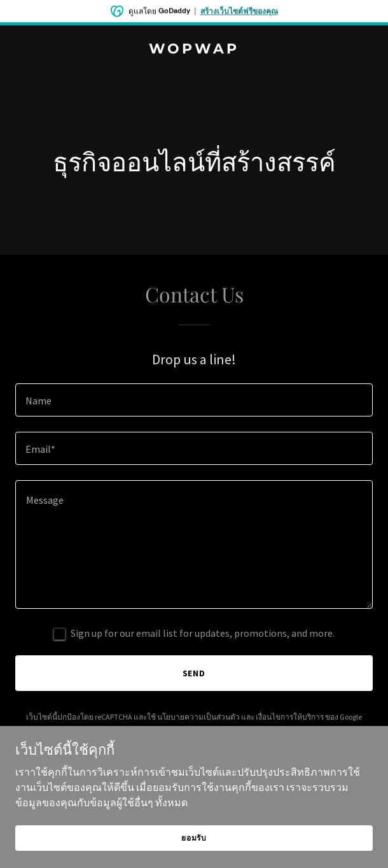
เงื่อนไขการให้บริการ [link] (290, 717)
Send (194, 673)
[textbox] (194, 400)
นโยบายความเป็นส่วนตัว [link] (198, 717)
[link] (194, 50)
